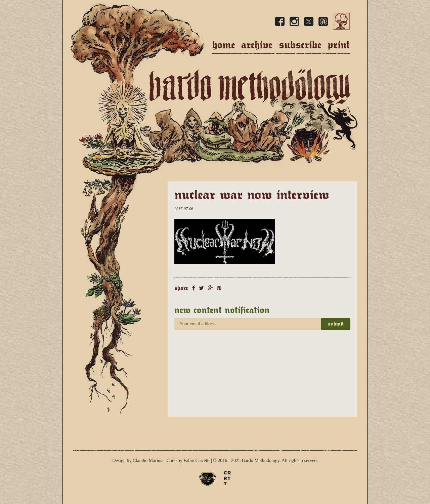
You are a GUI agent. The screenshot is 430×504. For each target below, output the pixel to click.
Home (224, 45)
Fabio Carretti (197, 460)
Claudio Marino (148, 460)
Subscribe (300, 45)
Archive (257, 45)
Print (339, 45)
